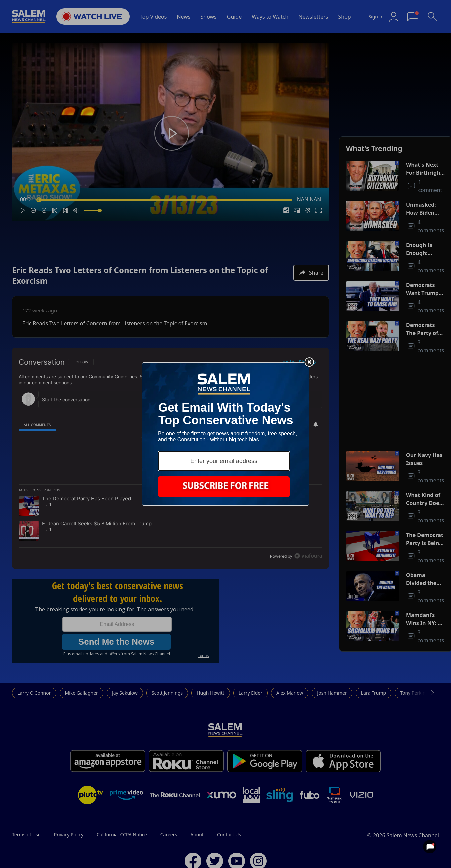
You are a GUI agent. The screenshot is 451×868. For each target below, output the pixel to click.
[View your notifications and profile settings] (430, 847)
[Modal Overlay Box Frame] (225, 434)
